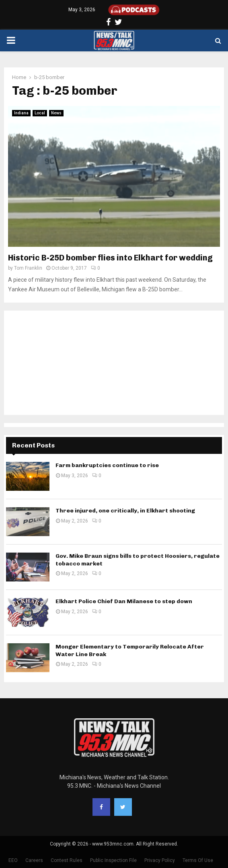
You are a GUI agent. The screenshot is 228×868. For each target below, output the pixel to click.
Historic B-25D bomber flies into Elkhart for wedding (110, 258)
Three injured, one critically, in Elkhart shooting (125, 511)
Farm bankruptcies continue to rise (107, 465)
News (56, 113)
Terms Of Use (198, 860)
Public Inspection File (113, 860)
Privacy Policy (160, 860)
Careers (34, 860)
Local (40, 113)
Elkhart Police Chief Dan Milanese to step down (124, 601)
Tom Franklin (28, 268)
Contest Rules (67, 860)
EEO (13, 860)
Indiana (21, 113)
